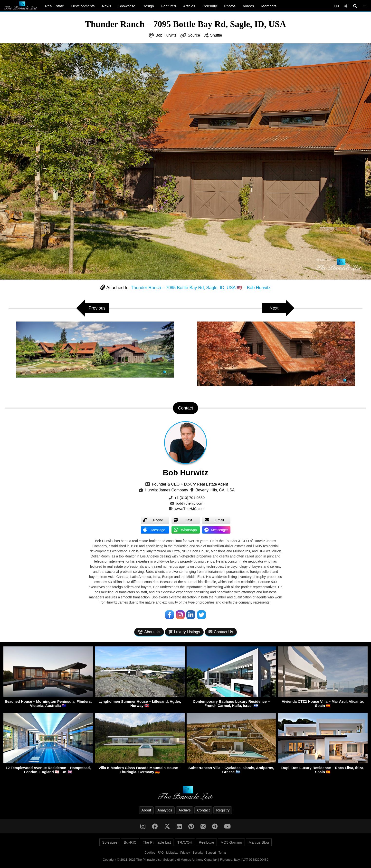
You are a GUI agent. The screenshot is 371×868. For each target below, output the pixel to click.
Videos (248, 6)
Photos (230, 6)
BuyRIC (130, 842)
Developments (83, 6)
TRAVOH (185, 842)
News (106, 6)
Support (211, 853)
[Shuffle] (346, 6)
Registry (223, 810)
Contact (203, 810)
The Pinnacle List (157, 842)
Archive (185, 810)
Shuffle (216, 35)
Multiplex (172, 853)
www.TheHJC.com (189, 509)
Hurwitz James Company (166, 490)
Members (269, 6)
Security (198, 853)
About (146, 810)
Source (194, 35)
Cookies (150, 853)
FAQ (161, 853)
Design (148, 6)
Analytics (165, 810)
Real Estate (55, 6)
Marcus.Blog (259, 842)
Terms (223, 853)
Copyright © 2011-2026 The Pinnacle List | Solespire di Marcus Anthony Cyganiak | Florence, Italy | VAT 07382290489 (186, 860)
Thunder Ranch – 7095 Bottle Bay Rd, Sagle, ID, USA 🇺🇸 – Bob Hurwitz (201, 288)
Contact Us (221, 632)
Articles (189, 6)
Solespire (110, 842)
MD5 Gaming (231, 842)
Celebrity (210, 6)
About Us (149, 632)
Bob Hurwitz (166, 35)
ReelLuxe (206, 842)
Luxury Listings (184, 632)
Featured (169, 6)
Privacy (185, 853)
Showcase (127, 6)
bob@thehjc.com (190, 503)
